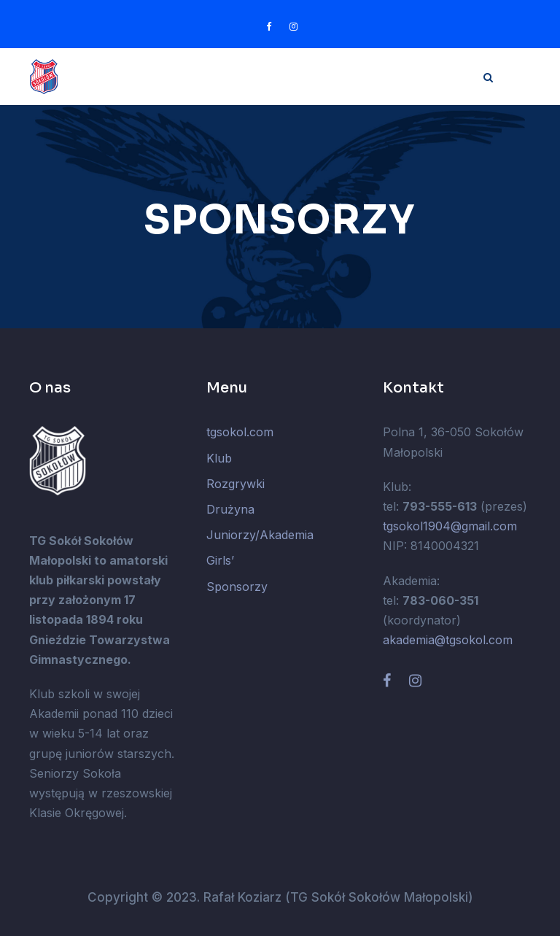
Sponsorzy (237, 587)
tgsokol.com (240, 432)
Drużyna (230, 509)
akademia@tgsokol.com (448, 640)
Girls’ (220, 560)
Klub (219, 458)
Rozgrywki (236, 484)
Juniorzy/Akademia (260, 535)
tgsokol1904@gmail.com (450, 526)
